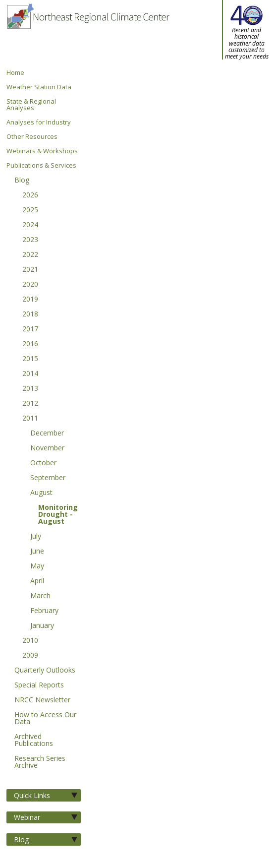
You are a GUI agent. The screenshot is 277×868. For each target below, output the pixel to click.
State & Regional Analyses (31, 105)
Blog (22, 181)
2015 (30, 359)
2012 (30, 404)
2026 (30, 195)
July (36, 537)
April (37, 581)
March (40, 596)
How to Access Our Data (45, 719)
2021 (30, 270)
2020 (30, 285)
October (43, 463)
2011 (30, 419)
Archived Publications (34, 741)
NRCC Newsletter (42, 700)
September (48, 478)
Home (15, 73)
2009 (30, 656)
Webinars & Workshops (42, 151)
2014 (30, 374)
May (37, 566)
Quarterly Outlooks (45, 671)
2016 (30, 344)
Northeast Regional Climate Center (87, 35)
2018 (30, 314)
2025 (30, 210)
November (47, 448)
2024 (30, 225)
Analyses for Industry (39, 122)
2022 (30, 255)
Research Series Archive (40, 762)
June (37, 552)
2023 (30, 240)
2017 (30, 329)
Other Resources (32, 137)
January (42, 626)
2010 (30, 641)
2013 (30, 389)
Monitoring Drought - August (58, 515)
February (44, 611)
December (47, 434)
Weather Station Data (39, 87)
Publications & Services (41, 165)
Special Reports (39, 685)
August (41, 493)
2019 (30, 300)
